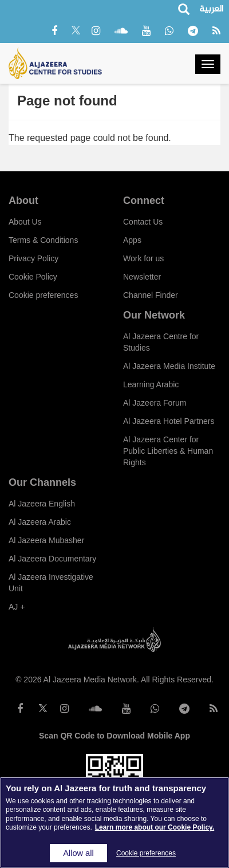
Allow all (78, 853)
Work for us (143, 258)
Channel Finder (151, 295)
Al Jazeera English (42, 504)
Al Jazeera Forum (155, 403)
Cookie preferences (43, 295)
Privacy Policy (33, 258)
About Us (25, 222)
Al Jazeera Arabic (40, 522)
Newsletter (142, 277)
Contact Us (143, 222)
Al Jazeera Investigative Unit (51, 583)
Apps (132, 240)
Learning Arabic (151, 384)
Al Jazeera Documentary (52, 559)
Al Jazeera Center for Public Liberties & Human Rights (168, 451)
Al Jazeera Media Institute (169, 366)
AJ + (17, 607)
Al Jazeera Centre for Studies (161, 342)
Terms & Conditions (43, 240)
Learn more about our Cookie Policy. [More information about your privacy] (155, 827)
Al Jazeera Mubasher (46, 540)
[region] (114, 822)
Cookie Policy (33, 277)
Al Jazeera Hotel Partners (169, 421)
